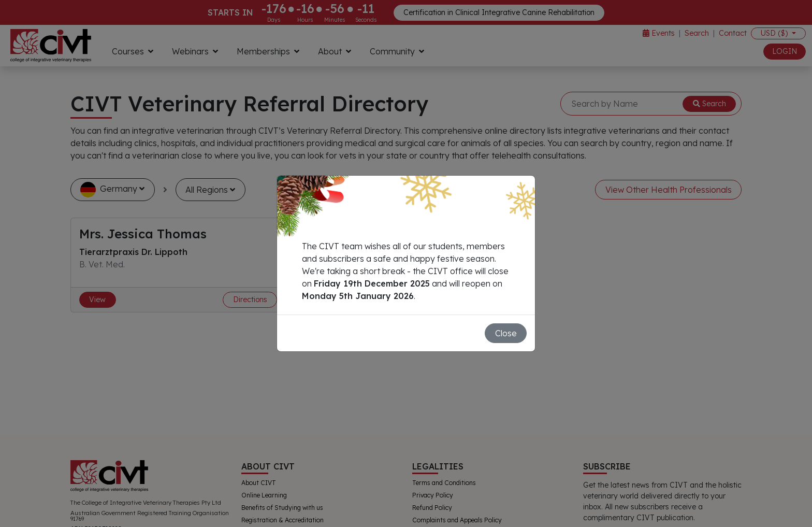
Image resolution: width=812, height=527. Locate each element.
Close (506, 333)
